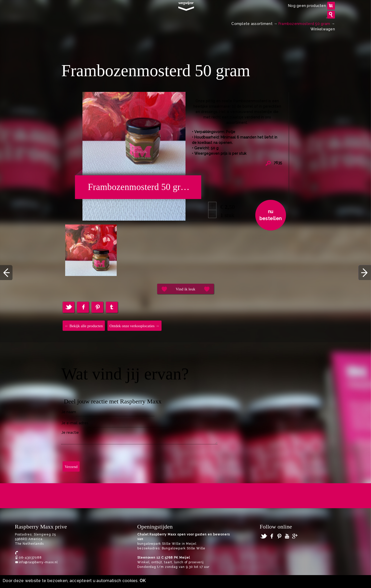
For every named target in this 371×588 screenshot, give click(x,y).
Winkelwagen (323, 29)
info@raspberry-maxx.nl (38, 562)
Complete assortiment (252, 24)
